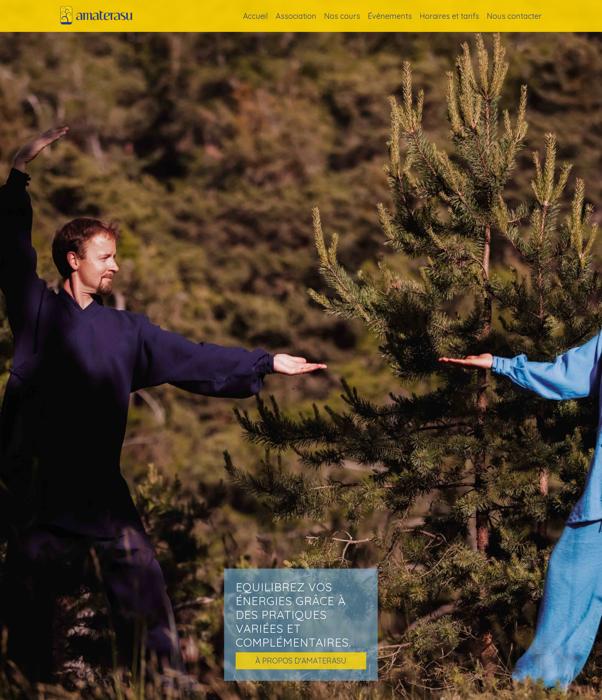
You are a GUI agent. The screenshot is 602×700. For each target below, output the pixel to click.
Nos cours (342, 16)
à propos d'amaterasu (301, 661)
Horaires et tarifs (449, 16)
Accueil (256, 16)
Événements (390, 16)
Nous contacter (514, 16)
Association (296, 16)
